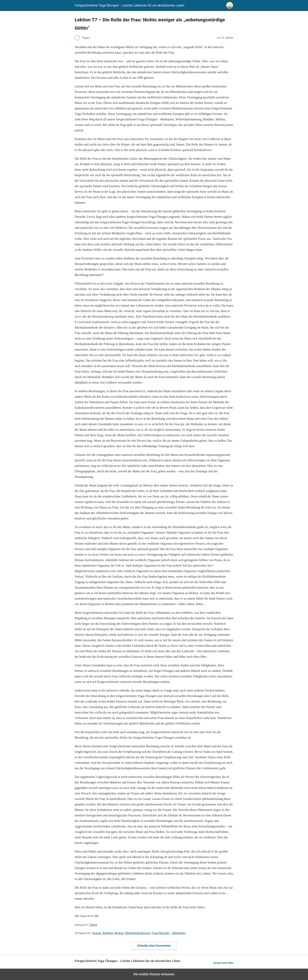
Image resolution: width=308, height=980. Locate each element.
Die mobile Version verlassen (154, 974)
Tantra (93, 925)
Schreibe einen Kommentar (154, 946)
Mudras (119, 933)
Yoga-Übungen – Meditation (169, 933)
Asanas (97, 933)
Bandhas (108, 933)
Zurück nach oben (223, 963)
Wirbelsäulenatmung (137, 933)
